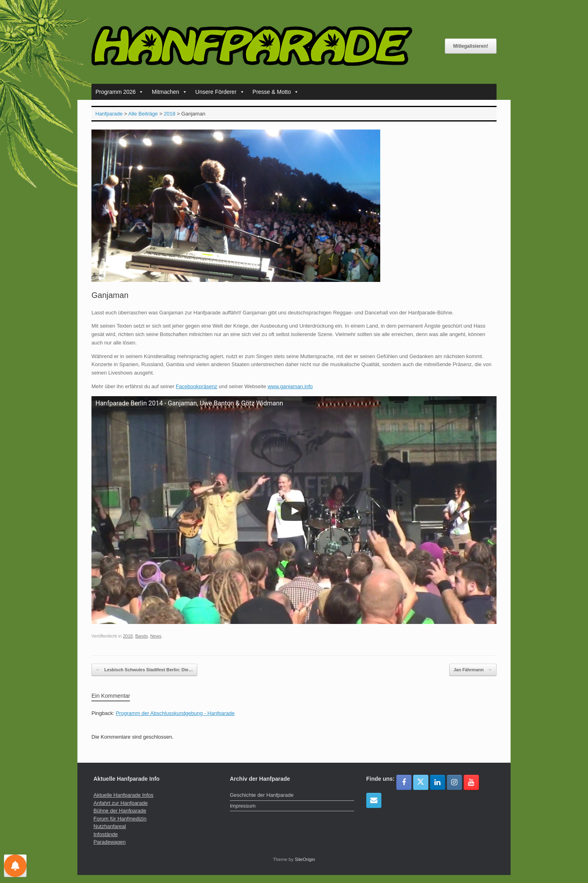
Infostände (106, 834)
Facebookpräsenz (196, 386)
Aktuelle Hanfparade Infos (124, 795)
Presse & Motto (276, 92)
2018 (128, 636)
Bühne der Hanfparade (120, 811)
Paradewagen (109, 842)
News (156, 636)
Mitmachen (169, 92)
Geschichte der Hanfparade (262, 795)
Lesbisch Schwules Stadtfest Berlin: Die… (144, 670)
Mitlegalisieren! (471, 46)
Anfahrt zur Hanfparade (121, 803)
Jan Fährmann (473, 670)
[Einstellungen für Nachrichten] (15, 866)
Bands (141, 636)
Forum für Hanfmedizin (120, 819)
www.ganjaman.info (290, 386)
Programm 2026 (120, 92)
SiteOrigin (305, 859)
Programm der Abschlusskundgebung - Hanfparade (175, 713)
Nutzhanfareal (110, 826)
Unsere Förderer (220, 92)
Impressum (243, 806)
